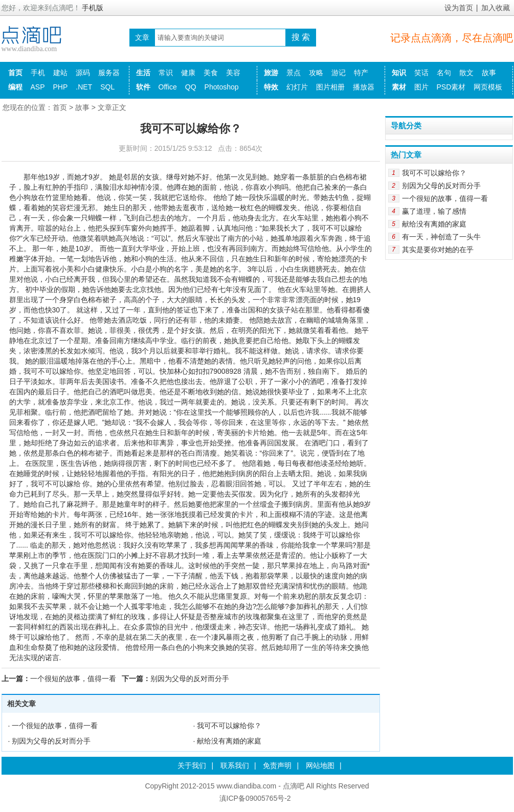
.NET (84, 87)
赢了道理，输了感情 (434, 211)
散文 (466, 73)
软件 (143, 87)
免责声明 (277, 765)
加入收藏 (496, 8)
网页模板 (488, 87)
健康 (188, 73)
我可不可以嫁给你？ (229, 726)
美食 (211, 73)
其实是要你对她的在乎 (438, 250)
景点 (294, 73)
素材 (399, 87)
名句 (444, 73)
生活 (143, 73)
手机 (38, 73)
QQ (191, 87)
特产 (361, 73)
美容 (233, 73)
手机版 (93, 8)
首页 (15, 73)
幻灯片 (297, 87)
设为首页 (459, 8)
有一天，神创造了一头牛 (441, 237)
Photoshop (222, 87)
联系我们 (235, 765)
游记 (339, 73)
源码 (83, 73)
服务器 (109, 73)
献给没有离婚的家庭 (229, 741)
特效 (271, 87)
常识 (166, 73)
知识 (399, 73)
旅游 (271, 73)
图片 (421, 87)
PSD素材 (451, 87)
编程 (15, 87)
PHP (61, 87)
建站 (60, 73)
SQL (107, 87)
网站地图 (320, 765)
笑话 (421, 73)
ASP (38, 87)
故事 (489, 73)
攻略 (316, 73)
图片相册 (330, 87)
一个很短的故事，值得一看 (73, 679)
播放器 (364, 87)
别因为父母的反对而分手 (190, 679)
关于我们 (192, 765)
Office (168, 87)
